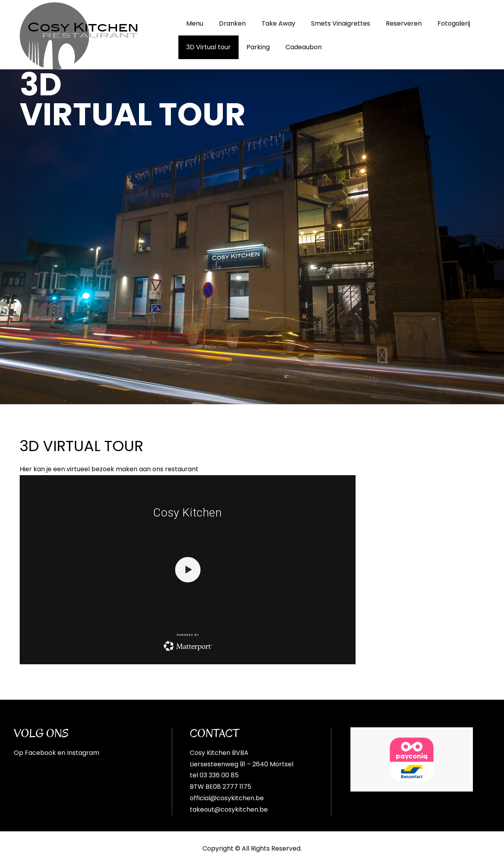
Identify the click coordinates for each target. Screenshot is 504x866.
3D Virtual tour (208, 47)
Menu (195, 23)
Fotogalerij (454, 23)
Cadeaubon (304, 47)
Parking (258, 47)
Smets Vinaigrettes (341, 23)
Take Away (278, 23)
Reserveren (404, 23)
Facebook (40, 753)
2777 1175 (237, 787)
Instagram (83, 753)
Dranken (232, 23)
